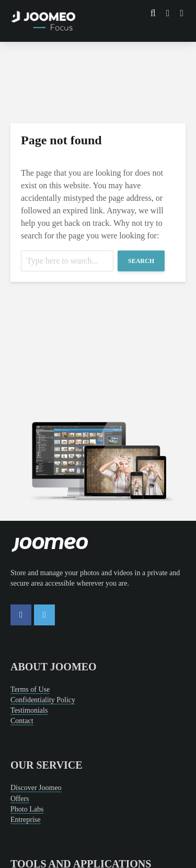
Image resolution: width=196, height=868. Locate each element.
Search (141, 261)
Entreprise (26, 820)
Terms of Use (30, 689)
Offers (20, 799)
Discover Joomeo (36, 788)
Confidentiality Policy (43, 700)
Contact (22, 721)
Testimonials (29, 710)
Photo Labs (27, 809)
